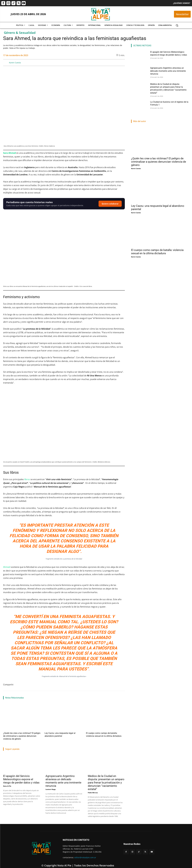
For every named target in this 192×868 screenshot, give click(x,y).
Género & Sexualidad (20, 33)
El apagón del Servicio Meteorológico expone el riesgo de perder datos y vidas (21, 775)
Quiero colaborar (110, 204)
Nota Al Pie (7, 782)
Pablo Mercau (93, 789)
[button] (177, 25)
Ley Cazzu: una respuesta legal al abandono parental (64, 733)
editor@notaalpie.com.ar (85, 854)
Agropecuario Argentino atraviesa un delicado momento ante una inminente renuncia (63, 777)
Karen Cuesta (15, 63)
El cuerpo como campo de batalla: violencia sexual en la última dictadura (157, 250)
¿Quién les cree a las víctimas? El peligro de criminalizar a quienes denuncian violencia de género (159, 160)
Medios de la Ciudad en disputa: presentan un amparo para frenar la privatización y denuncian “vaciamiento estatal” (106, 779)
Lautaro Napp (51, 785)
